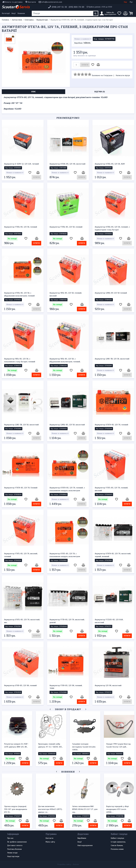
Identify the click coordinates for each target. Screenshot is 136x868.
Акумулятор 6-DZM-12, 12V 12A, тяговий (21, 164)
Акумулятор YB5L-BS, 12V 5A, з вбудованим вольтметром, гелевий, (65, 360)
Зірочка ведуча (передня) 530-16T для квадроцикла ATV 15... (16, 809)
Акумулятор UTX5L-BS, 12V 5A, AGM (110, 164)
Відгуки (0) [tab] (100, 92)
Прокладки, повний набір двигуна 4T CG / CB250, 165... (51, 745)
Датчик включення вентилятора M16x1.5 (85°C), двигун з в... (50, 809)
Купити (85, 65)
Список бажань (117, 846)
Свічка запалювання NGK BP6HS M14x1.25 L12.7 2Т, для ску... (85, 809)
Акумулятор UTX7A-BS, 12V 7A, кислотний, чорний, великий (113, 555)
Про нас (10, 838)
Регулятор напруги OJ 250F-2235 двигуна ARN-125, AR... (16, 745)
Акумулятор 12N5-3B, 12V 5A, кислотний (112, 359)
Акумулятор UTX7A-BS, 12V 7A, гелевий (111, 425)
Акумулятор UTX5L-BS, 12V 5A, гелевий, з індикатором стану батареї (112, 228)
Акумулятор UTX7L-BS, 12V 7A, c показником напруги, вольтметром (65, 555)
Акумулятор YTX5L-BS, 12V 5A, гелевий (21, 227)
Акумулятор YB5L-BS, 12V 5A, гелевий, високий (66, 294)
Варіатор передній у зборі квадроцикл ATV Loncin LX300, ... (117, 809)
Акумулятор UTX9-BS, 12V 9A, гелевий (20, 685)
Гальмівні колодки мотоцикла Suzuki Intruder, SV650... (84, 747)
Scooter (16, 7)
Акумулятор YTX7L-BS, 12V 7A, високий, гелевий (21, 555)
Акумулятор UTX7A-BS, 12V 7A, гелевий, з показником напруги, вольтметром (67, 489)
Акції (14, 13)
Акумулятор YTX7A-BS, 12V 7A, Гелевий (21, 488)
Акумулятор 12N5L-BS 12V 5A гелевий (111, 293)
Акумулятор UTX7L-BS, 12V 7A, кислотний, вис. (22, 621)
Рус (131, 2)
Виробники (82, 838)
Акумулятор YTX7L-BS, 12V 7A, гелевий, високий (111, 489)
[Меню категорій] (6, 13)
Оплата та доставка (14, 2)
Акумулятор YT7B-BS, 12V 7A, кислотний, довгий (67, 621)
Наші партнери (13, 857)
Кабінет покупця (117, 838)
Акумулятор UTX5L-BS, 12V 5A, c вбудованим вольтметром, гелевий (19, 294)
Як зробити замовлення (17, 842)
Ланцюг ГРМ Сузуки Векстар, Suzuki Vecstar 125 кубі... (119, 745)
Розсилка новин (117, 849)
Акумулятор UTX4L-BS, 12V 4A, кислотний (67, 164)
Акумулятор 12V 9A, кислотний (108, 685)
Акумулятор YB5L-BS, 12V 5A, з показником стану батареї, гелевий (20, 360)
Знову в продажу (68, 709)
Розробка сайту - (68, 864)
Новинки (21, 13)
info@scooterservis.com (52, 2)
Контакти (32, 2)
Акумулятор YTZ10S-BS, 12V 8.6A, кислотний (109, 621)
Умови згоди (12, 853)
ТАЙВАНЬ (87, 43)
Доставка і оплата (15, 846)
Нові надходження (85, 846)
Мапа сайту (50, 842)
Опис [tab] (33, 92)
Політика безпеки (14, 849)
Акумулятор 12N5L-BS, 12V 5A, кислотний (67, 425)
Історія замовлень (118, 842)
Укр (125, 2)
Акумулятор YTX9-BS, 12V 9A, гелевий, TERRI (66, 687)
